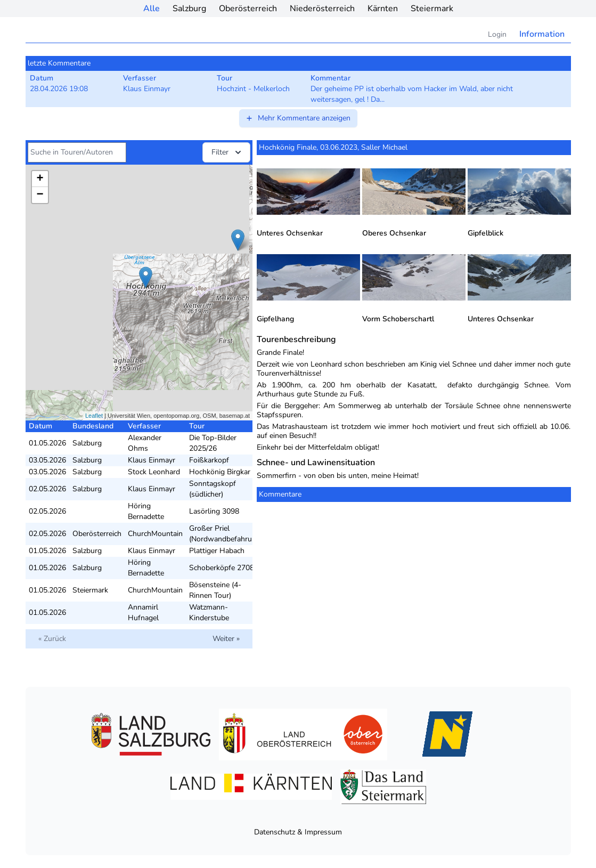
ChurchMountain (155, 534)
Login (497, 34)
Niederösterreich (322, 9)
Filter (227, 152)
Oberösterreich (248, 9)
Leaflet (94, 416)
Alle (152, 9)
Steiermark (432, 9)
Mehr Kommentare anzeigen (298, 118)
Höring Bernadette (146, 511)
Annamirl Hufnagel (143, 613)
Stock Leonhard (154, 472)
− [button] (40, 195)
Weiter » (226, 639)
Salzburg (189, 9)
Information (542, 34)
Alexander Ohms (145, 443)
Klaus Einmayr (152, 460)
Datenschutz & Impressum (298, 832)
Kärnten (383, 9)
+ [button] (40, 179)
